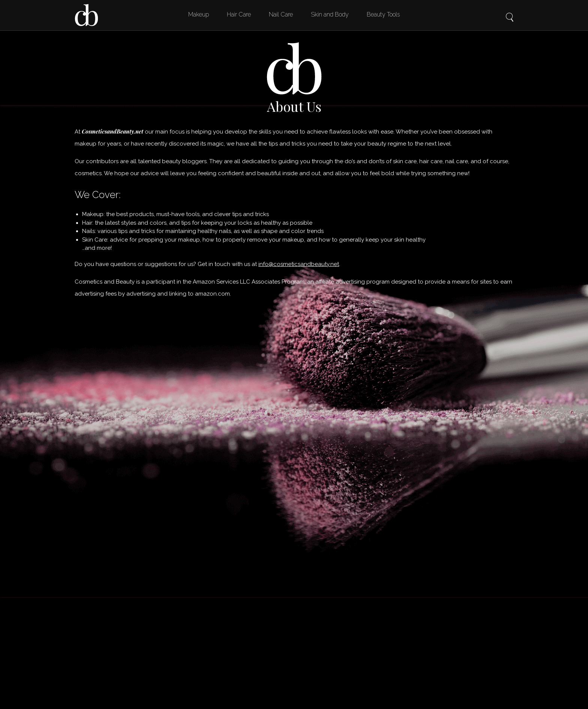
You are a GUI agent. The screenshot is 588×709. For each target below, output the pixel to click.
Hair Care (239, 14)
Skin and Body (330, 14)
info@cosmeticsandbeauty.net (299, 264)
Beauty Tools (383, 14)
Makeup (199, 14)
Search (510, 12)
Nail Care (281, 14)
